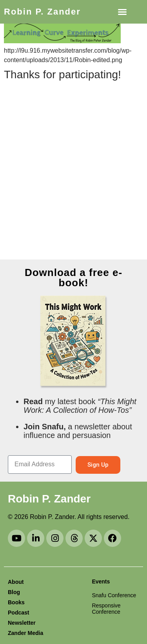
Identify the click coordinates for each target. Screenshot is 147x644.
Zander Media (25, 633)
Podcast (18, 613)
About (16, 582)
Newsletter (22, 623)
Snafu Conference (114, 595)
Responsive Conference (106, 609)
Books (16, 602)
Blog (14, 592)
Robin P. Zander (42, 12)
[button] (122, 12)
